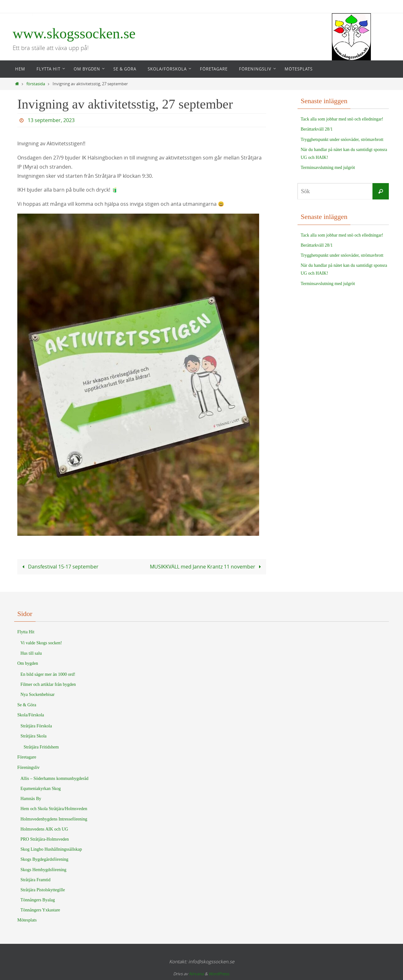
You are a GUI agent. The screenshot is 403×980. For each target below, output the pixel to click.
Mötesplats (27, 920)
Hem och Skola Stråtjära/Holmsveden (54, 809)
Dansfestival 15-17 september (59, 567)
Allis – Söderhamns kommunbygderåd (54, 778)
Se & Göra (27, 705)
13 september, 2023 (51, 120)
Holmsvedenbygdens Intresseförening (54, 819)
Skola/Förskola (31, 715)
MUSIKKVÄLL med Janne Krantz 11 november (207, 567)
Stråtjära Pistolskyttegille (43, 890)
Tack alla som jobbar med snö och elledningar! (342, 119)
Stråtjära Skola (34, 736)
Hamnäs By (31, 799)
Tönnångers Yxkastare (40, 910)
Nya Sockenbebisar (37, 694)
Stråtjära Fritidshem (41, 747)
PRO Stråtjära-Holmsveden (45, 839)
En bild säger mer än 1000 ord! (48, 674)
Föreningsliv (28, 767)
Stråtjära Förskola (36, 726)
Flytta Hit (26, 632)
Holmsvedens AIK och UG (44, 829)
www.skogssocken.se (74, 34)
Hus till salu (31, 653)
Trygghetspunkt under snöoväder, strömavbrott (342, 140)
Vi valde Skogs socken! (41, 643)
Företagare (27, 757)
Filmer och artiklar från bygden (48, 684)
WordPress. (219, 974)
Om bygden (28, 663)
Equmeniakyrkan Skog (41, 789)
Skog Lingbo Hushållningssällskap (51, 849)
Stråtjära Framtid (35, 880)
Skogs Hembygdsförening (43, 870)
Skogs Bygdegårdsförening (44, 859)
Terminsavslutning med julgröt (328, 168)
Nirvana (196, 974)
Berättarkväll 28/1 (317, 129)
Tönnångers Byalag (38, 900)
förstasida (36, 84)
